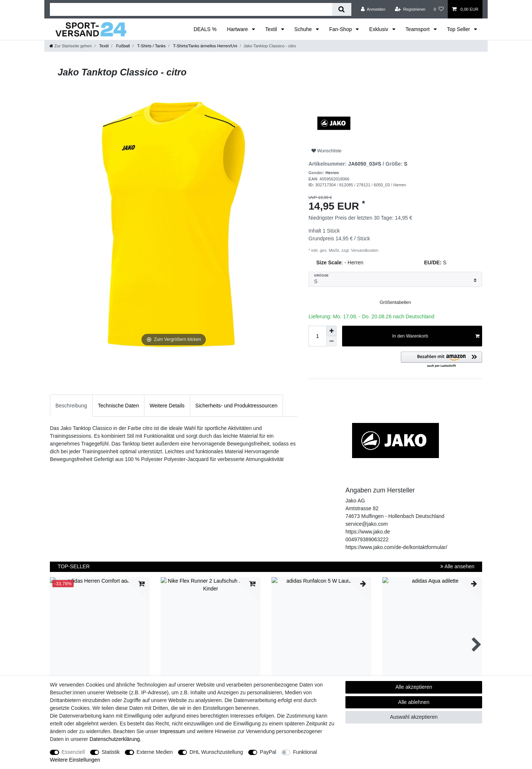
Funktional (305, 752)
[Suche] (342, 9)
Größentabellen (395, 302)
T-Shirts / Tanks (151, 46)
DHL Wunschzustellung (216, 752)
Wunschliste (326, 151)
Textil (272, 29)
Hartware (238, 29)
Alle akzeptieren (414, 687)
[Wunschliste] (439, 9)
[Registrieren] (410, 9)
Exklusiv (379, 29)
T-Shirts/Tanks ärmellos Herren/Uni (205, 46)
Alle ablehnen (414, 702)
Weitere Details (167, 406)
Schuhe (304, 29)
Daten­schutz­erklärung (115, 739)
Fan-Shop (341, 29)
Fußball (122, 46)
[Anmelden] (373, 9)
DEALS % (205, 29)
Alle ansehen (457, 566)
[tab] (71, 405)
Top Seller (459, 29)
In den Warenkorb (436, 336)
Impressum (172, 731)
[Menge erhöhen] (331, 331)
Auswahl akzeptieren (414, 717)
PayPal (268, 752)
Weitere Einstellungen (75, 760)
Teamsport (418, 29)
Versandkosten (364, 250)
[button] (441, 360)
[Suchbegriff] (191, 9)
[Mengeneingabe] (317, 336)
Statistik (111, 752)
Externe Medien (155, 752)
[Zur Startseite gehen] (71, 46)
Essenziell (73, 752)
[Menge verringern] (331, 341)
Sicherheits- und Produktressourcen (237, 406)
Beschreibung (71, 406)
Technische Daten (118, 406)
